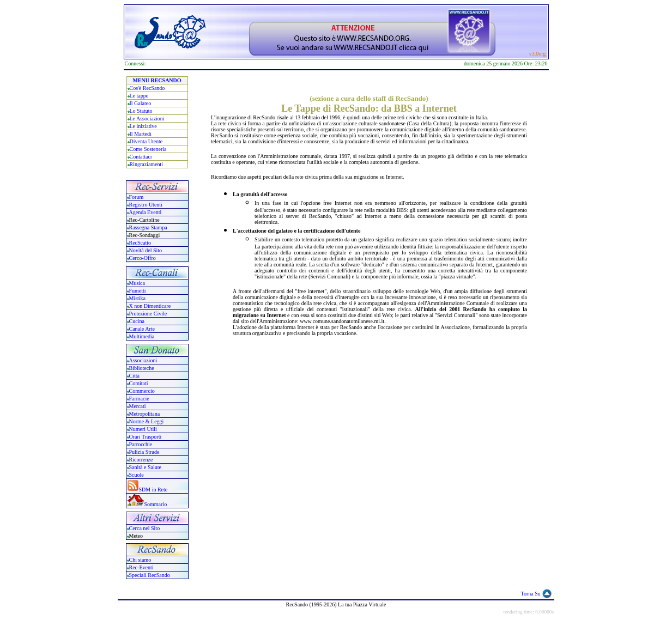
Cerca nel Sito (145, 528)
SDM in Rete (153, 490)
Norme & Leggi (147, 421)
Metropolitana (145, 414)
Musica (137, 283)
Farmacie (139, 399)
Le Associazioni (147, 118)
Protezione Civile (148, 314)
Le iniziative (143, 126)
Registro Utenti (146, 205)
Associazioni (143, 360)
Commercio (142, 391)
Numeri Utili (144, 429)
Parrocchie (141, 444)
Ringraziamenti (147, 164)
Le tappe (139, 96)
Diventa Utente (146, 141)
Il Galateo (141, 103)
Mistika (138, 298)
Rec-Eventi (141, 567)
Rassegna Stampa (148, 227)
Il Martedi (141, 134)
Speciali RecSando (150, 575)
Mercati (138, 406)
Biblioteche (142, 368)
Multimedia (142, 336)
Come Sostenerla (148, 149)
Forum (137, 197)
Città (134, 376)
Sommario (156, 504)
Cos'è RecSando (147, 88)
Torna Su (531, 594)
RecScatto (140, 243)
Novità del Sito (146, 250)
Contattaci (141, 157)
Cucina (137, 321)
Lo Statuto (141, 111)
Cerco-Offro (143, 258)
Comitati (139, 383)
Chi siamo (140, 560)
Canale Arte (142, 329)
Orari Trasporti (146, 437)
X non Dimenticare (150, 306)
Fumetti (138, 291)
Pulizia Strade (144, 452)
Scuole (137, 475)
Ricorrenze (141, 460)
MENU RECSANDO (157, 80)
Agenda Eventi (146, 212)
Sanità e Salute (145, 467)
